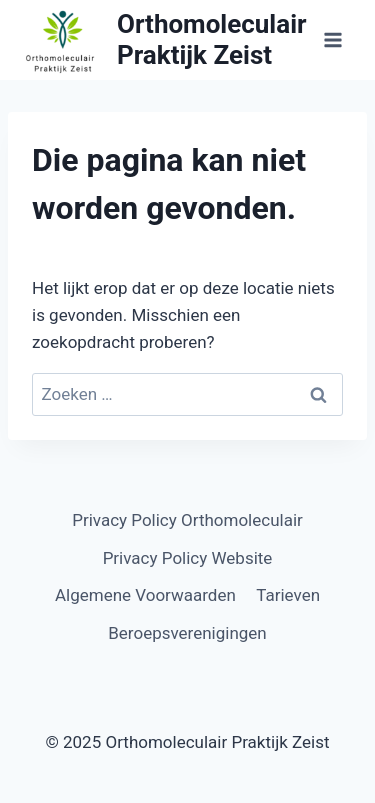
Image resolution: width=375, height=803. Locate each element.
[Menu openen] (332, 39)
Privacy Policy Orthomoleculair (187, 520)
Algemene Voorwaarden (145, 595)
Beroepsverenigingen (187, 633)
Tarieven (288, 595)
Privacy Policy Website (188, 558)
